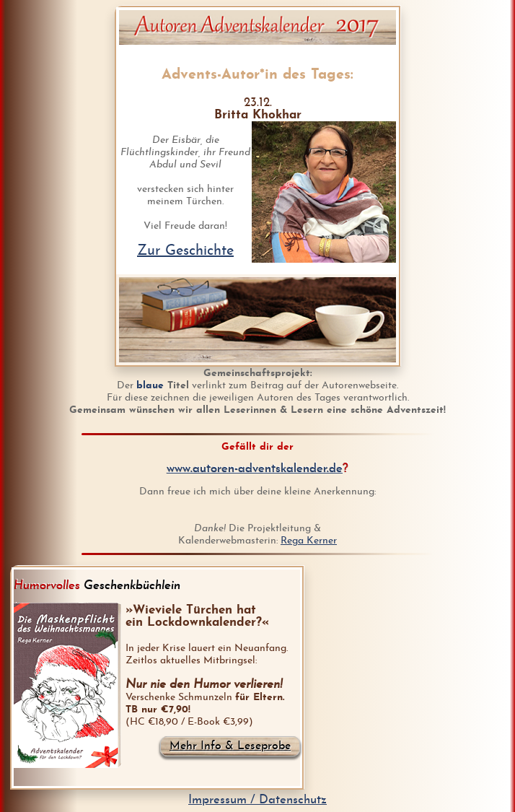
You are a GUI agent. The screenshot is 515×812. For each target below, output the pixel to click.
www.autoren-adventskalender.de (255, 469)
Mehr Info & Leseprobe (230, 746)
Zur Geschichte (185, 251)
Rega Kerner (309, 541)
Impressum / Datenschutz (257, 800)
